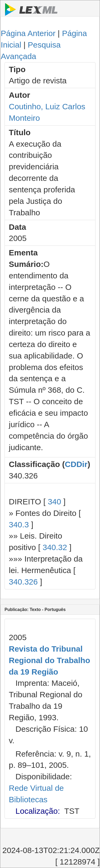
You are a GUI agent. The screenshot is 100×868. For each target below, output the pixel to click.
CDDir (76, 464)
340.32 (55, 547)
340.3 (19, 525)
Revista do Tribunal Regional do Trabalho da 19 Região (49, 660)
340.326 (23, 582)
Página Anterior (28, 33)
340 (54, 502)
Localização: (38, 811)
